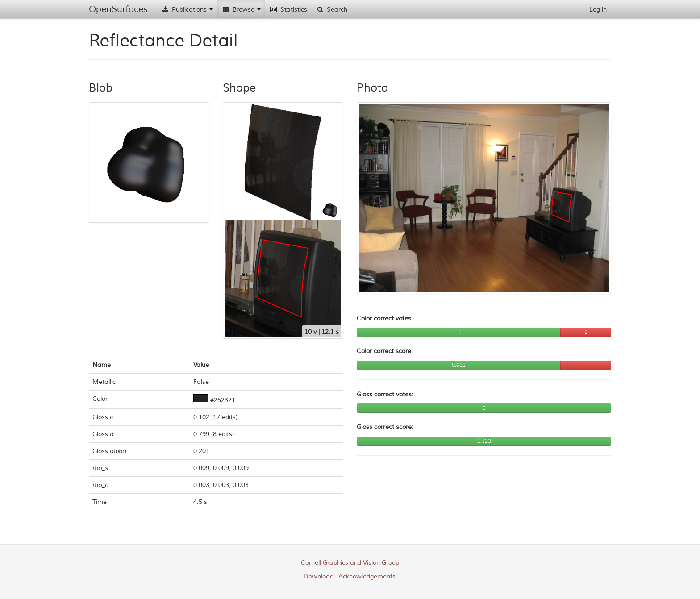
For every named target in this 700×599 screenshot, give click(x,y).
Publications (187, 10)
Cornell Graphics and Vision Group (350, 563)
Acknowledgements (367, 576)
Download (319, 576)
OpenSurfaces (118, 9)
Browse (241, 10)
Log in (598, 10)
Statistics (288, 10)
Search (332, 10)
